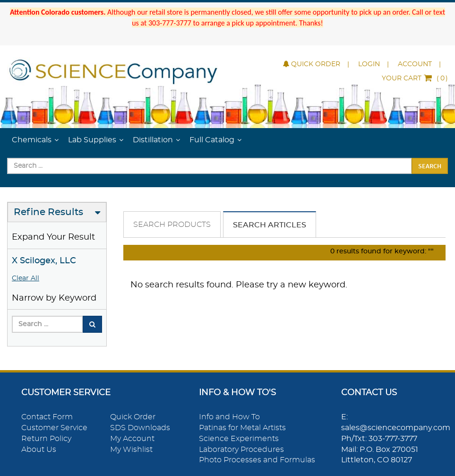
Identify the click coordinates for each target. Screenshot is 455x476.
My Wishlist (131, 450)
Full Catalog (212, 140)
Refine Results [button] (48, 212)
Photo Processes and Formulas (257, 460)
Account (415, 64)
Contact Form (47, 417)
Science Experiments (239, 439)
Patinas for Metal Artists (242, 428)
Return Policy (46, 439)
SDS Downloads (140, 428)
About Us (39, 450)
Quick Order (312, 64)
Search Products (172, 225)
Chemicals (32, 140)
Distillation (153, 140)
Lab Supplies (92, 140)
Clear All (26, 278)
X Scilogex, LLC (44, 261)
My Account (132, 439)
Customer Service (54, 428)
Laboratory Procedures (241, 450)
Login (369, 64)
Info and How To (229, 417)
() (415, 78)
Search (430, 166)
